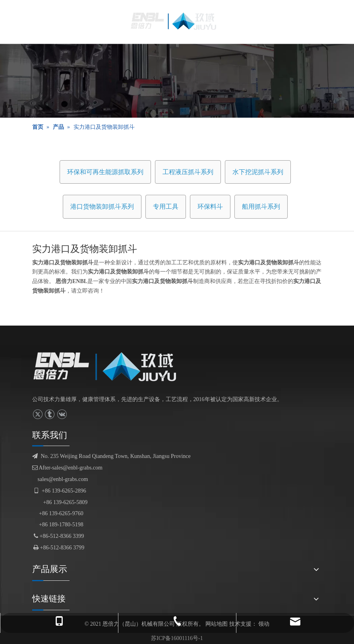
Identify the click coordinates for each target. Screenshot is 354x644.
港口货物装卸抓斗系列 (102, 207)
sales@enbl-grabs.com (63, 479)
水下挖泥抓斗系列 (258, 172)
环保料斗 (210, 207)
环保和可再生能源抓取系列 (105, 172)
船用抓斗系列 (261, 207)
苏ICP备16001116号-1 (177, 638)
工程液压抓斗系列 (188, 172)
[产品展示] (177, 81)
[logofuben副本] (111, 367)
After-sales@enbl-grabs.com (67, 468)
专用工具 (166, 207)
